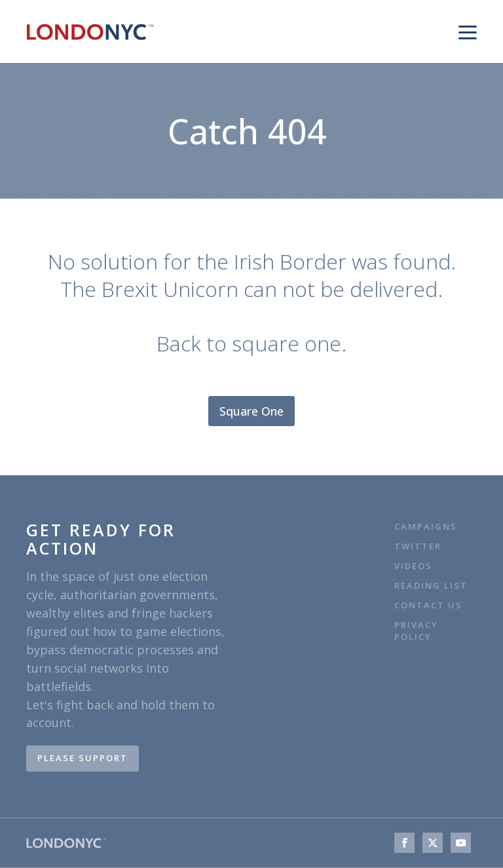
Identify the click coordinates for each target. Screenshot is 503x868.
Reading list (431, 586)
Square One (251, 411)
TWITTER (418, 546)
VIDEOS (413, 566)
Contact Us (430, 605)
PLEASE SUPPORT (83, 758)
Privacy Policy (416, 631)
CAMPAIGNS (426, 527)
